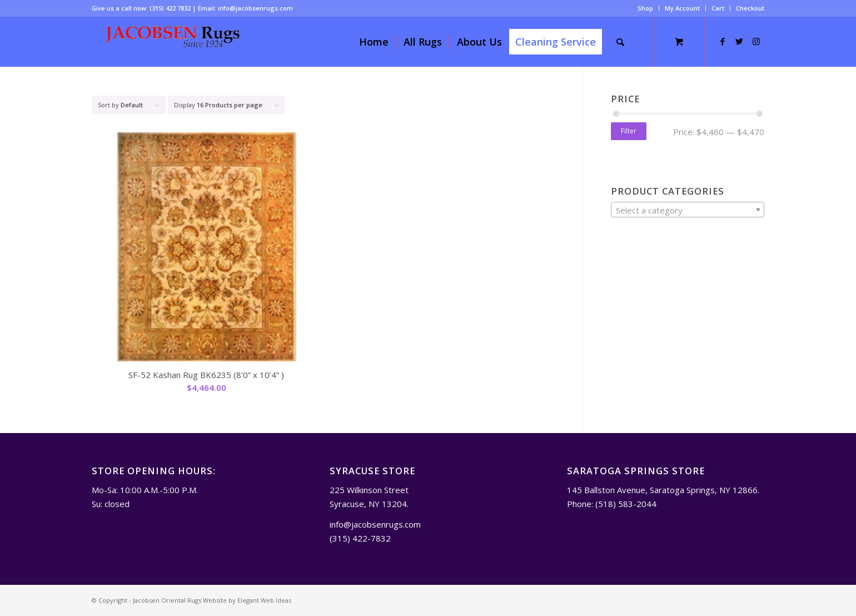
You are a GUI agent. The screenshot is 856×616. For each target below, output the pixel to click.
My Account (682, 8)
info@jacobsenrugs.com (255, 8)
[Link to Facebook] (723, 41)
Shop (645, 8)
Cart (718, 8)
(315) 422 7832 (170, 8)
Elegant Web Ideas (264, 600)
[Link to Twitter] (739, 41)
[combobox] (688, 210)
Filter (629, 131)
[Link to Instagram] (756, 41)
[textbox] (688, 210)
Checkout (750, 8)
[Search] (620, 42)
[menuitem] (646, 8)
